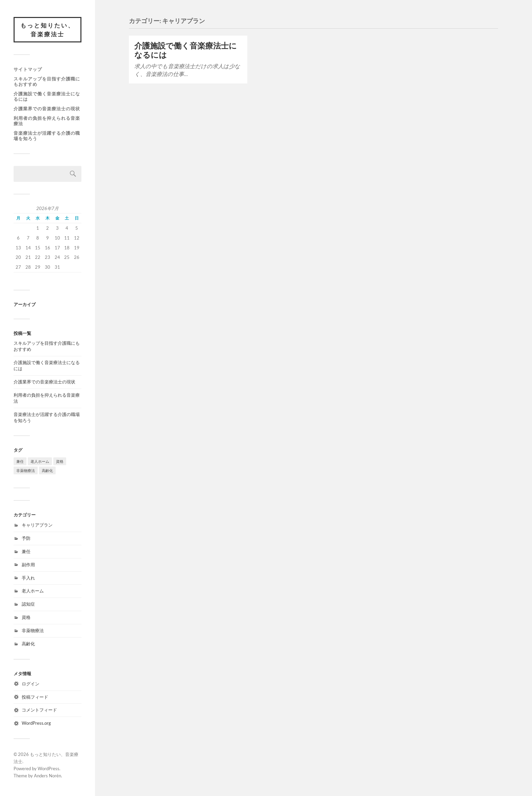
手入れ (28, 578)
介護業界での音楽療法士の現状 (47, 109)
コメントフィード (39, 710)
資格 (26, 617)
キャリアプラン (37, 525)
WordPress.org (36, 723)
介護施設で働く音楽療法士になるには (47, 96)
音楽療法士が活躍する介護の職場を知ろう (47, 136)
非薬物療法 (33, 630)
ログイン (31, 684)
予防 (26, 538)
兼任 (26, 551)
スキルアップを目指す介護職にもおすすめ (47, 81)
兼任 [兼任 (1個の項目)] (20, 461)
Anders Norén (47, 776)
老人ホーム (33, 591)
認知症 (28, 604)
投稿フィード (35, 697)
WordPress (49, 769)
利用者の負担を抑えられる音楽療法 (47, 121)
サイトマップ (28, 69)
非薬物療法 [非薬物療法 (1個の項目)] (26, 470)
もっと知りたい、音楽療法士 (47, 30)
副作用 (28, 565)
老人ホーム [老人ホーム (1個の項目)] (40, 461)
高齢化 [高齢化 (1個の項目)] (47, 470)
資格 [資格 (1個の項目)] (60, 461)
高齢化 (28, 644)
